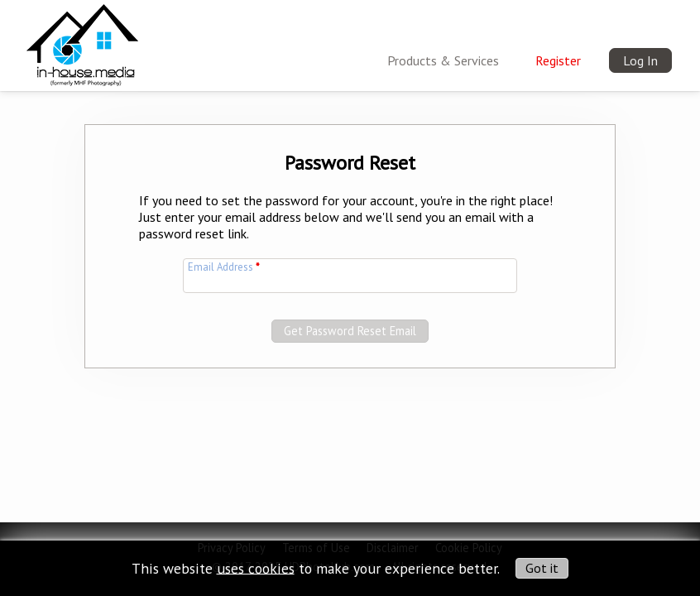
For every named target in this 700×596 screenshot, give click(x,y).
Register (558, 60)
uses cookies (256, 567)
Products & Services (443, 60)
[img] (82, 42)
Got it (542, 568)
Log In (640, 60)
